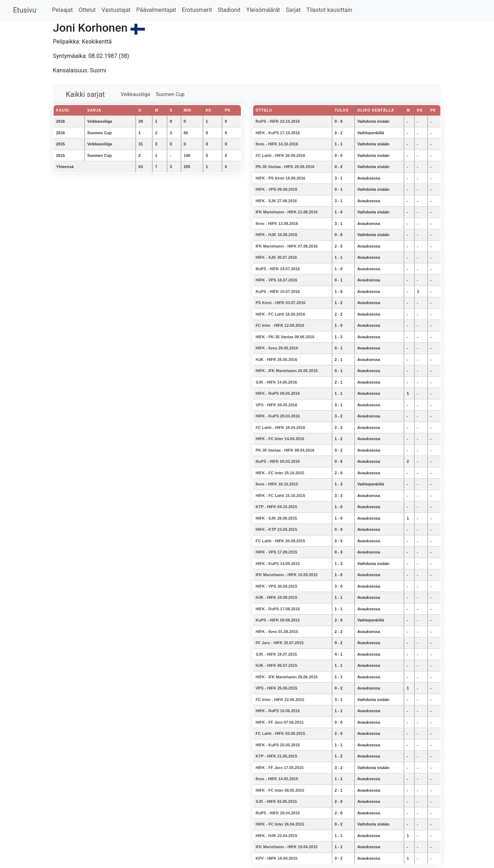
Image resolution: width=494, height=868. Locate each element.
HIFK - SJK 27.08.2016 (276, 201)
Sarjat (293, 10)
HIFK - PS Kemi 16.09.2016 (280, 178)
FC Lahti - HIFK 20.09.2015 (280, 541)
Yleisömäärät (263, 10)
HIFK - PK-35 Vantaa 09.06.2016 (285, 337)
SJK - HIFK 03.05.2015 (276, 801)
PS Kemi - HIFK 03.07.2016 (280, 303)
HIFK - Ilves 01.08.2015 (277, 632)
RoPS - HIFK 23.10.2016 (278, 121)
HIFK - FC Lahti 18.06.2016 (280, 314)
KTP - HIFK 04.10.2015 (276, 507)
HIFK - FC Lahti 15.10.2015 (280, 496)
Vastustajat (116, 10)
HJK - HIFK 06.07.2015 (276, 665)
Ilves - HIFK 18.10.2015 (277, 484)
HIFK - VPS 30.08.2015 (276, 586)
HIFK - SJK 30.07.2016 (276, 257)
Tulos (342, 110)
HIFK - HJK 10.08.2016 (276, 235)
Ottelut (87, 10)
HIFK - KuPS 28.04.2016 (278, 416)
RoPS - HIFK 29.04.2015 (278, 813)
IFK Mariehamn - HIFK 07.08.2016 (287, 246)
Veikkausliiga (136, 94)
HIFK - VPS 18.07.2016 (276, 280)
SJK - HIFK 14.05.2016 (276, 382)
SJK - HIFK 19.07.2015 (276, 654)
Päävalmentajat (156, 10)
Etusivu (25, 10)
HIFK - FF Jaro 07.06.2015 (280, 722)
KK (420, 110)
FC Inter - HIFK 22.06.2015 (280, 700)
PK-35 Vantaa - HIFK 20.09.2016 (285, 167)
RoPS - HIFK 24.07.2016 (278, 269)
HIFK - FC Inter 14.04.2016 (280, 439)
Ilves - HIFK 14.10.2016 (277, 144)
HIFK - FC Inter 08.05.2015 (280, 790)
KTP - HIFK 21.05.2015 (276, 756)
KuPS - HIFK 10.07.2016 (278, 291)
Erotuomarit (197, 10)
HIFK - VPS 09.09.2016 (276, 189)
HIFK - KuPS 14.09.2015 (278, 564)
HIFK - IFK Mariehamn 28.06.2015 (287, 677)
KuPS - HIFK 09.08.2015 (278, 620)
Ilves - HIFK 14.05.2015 (277, 779)
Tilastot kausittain (329, 10)
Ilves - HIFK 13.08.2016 (277, 223)
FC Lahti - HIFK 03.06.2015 (280, 733)
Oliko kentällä (376, 110)
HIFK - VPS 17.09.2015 (276, 552)
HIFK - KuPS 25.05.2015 (278, 745)
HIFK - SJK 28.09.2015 (276, 518)
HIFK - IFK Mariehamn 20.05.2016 (287, 371)
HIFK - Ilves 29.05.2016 (277, 348)
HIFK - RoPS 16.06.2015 (278, 711)
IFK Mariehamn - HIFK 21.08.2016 (287, 212)
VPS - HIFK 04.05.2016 (276, 405)
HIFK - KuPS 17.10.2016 (278, 133)
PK (433, 110)
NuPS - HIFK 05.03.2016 (278, 461)
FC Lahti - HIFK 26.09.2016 (280, 155)
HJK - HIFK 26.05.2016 (276, 360)
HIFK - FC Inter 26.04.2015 (280, 824)
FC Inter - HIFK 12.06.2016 (280, 325)
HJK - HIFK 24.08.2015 (276, 597)
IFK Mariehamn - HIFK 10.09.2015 (287, 575)
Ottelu (264, 110)
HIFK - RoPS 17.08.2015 (278, 609)
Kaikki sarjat (85, 94)
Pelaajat (63, 10)
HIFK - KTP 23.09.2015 (276, 529)
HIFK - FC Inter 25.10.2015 (280, 473)
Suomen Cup (170, 94)
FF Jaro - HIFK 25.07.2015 (280, 643)
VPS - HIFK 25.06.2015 (276, 688)
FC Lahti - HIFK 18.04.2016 (280, 428)
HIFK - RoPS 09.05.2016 (278, 393)
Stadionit (229, 10)
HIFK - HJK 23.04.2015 (276, 836)
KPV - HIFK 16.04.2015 (276, 858)
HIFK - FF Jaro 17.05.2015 (280, 768)
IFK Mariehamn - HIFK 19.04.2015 (287, 847)
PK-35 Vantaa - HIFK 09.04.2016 (285, 450)
